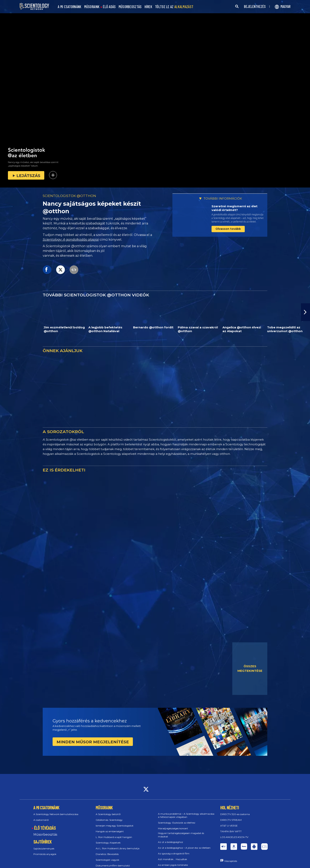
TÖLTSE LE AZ (174, 7)
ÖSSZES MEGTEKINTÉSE (250, 668)
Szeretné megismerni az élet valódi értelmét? (234, 208)
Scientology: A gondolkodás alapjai (71, 240)
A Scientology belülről (108, 814)
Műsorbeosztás (45, 835)
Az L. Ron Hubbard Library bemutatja (118, 848)
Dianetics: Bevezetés (107, 854)
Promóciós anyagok (45, 854)
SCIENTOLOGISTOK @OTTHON (69, 196)
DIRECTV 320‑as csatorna (235, 814)
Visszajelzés (231, 861)
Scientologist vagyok (107, 860)
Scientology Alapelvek (108, 843)
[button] (305, 312)
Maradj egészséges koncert (173, 828)
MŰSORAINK (92, 7)
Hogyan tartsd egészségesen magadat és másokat (181, 835)
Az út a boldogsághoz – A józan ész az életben (184, 848)
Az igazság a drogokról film (174, 853)
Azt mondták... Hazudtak (172, 859)
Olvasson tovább (228, 229)
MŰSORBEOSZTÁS (130, 7)
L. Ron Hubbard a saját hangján (114, 837)
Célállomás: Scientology (109, 820)
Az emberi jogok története (173, 865)
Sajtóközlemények (44, 849)
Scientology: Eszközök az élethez (177, 823)
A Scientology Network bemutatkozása (56, 814)
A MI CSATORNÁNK (70, 7)
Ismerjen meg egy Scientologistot (115, 826)
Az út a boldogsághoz (171, 842)
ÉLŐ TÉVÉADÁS (45, 828)
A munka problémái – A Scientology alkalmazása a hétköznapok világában (186, 815)
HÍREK (148, 7)
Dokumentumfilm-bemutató (113, 866)
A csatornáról (41, 820)
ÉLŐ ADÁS (109, 7)
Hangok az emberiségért (110, 831)
